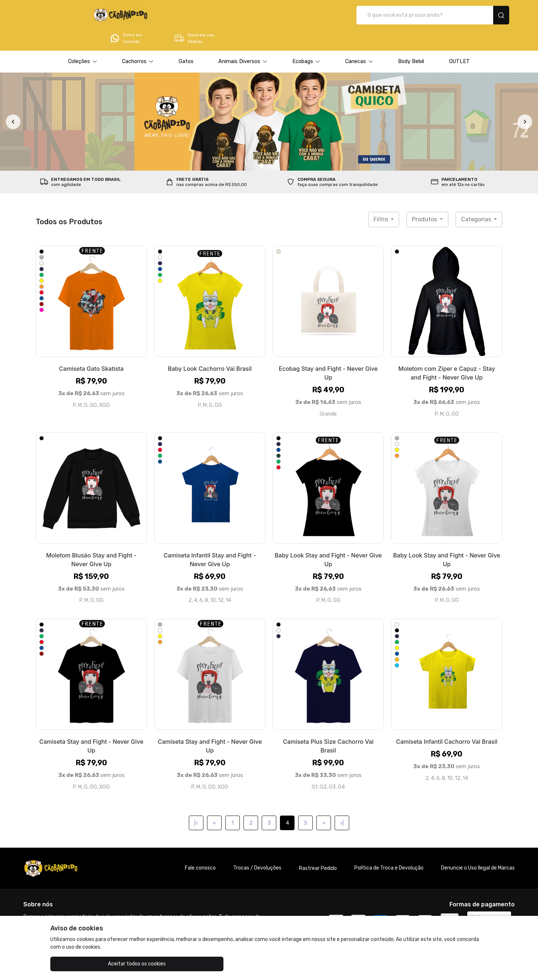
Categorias (477, 199)
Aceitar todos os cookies (87, 964)
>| (342, 803)
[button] (83, 41)
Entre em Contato (412, 15)
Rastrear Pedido (318, 848)
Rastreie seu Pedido (481, 15)
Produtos (425, 199)
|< (196, 803)
